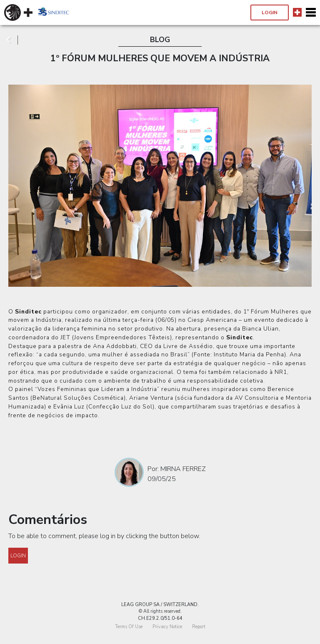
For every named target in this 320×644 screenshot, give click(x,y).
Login (270, 13)
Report (199, 627)
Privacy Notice (167, 627)
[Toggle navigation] (311, 13)
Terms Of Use (129, 627)
